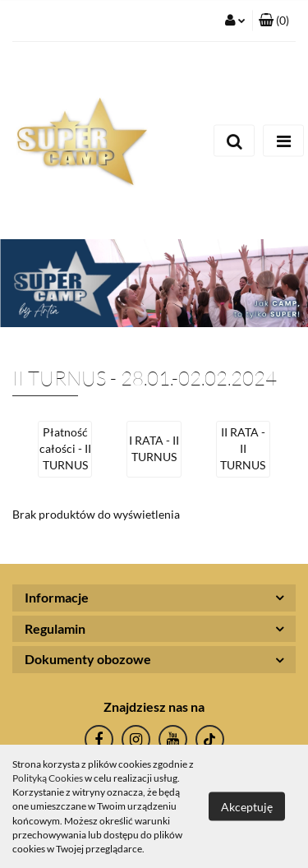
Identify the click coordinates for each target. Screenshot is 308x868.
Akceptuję (247, 807)
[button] (274, 21)
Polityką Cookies (48, 778)
